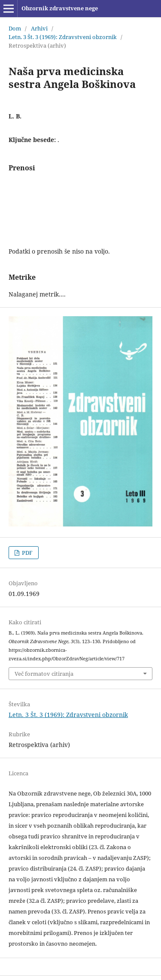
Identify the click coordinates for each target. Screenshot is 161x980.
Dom (15, 28)
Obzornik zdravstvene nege (60, 8)
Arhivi (39, 28)
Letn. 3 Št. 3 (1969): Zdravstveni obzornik (63, 37)
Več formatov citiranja (44, 674)
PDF (27, 553)
